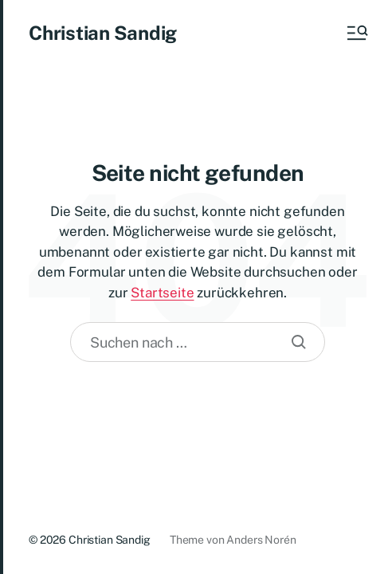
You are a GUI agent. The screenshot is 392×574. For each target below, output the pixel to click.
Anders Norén (261, 540)
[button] (356, 33)
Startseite (162, 293)
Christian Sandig (103, 33)
